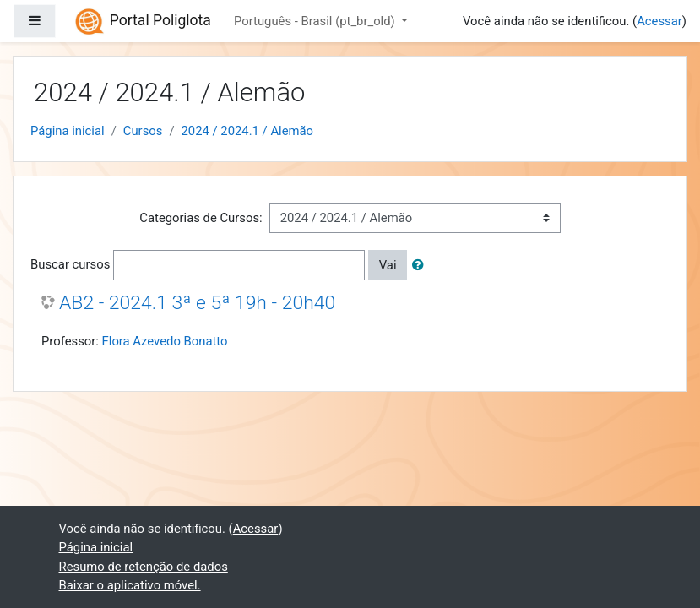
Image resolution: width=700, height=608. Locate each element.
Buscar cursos (70, 264)
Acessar (659, 21)
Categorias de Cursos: (201, 218)
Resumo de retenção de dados (144, 567)
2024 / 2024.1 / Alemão (248, 131)
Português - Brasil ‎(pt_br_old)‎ (316, 21)
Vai (388, 265)
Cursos (143, 131)
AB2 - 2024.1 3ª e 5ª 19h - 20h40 (197, 303)
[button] (421, 265)
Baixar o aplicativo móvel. (130, 585)
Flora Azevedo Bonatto (165, 341)
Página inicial (68, 131)
